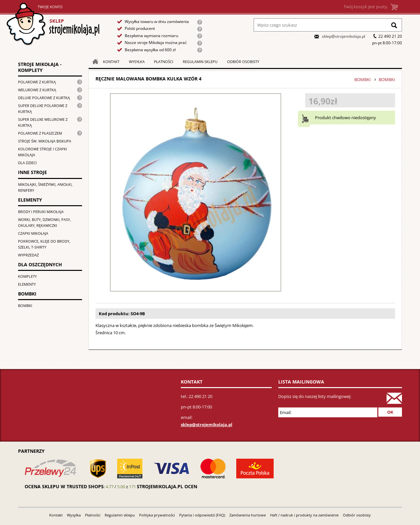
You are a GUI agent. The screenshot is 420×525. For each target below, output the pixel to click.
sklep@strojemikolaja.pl (344, 36)
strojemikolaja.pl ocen (167, 486)
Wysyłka (137, 62)
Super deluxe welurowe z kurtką (43, 122)
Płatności (164, 62)
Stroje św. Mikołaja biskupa (45, 141)
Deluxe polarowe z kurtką (44, 98)
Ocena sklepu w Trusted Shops (64, 486)
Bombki (25, 306)
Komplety (27, 276)
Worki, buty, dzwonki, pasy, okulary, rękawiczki (44, 222)
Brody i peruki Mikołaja (41, 212)
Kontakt (111, 62)
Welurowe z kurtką (37, 90)
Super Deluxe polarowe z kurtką (43, 109)
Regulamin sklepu (200, 62)
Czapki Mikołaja (33, 233)
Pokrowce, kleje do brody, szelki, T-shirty (44, 244)
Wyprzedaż (28, 255)
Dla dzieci (27, 163)
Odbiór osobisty (243, 62)
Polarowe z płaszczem (40, 133)
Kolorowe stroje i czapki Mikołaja (42, 152)
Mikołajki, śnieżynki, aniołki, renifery (45, 187)
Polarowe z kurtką (37, 82)
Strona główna (53, 24)
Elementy (27, 284)
